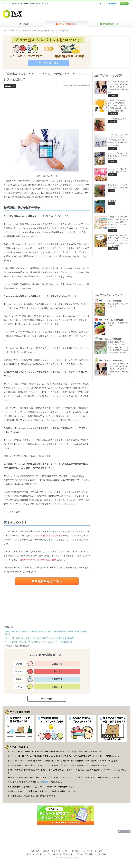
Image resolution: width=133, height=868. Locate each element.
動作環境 (45, 782)
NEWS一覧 (14, 31)
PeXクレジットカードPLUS (71, 854)
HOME (24, 24)
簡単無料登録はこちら (47, 581)
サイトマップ (87, 851)
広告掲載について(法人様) (95, 854)
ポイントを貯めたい (67, 24)
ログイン (124, 4)
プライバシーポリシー (61, 851)
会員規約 (46, 851)
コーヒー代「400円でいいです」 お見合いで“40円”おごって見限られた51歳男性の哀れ (40, 638)
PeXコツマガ (33, 854)
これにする (57, 664)
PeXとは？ (35, 851)
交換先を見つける (109, 24)
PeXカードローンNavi (49, 854)
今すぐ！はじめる (49, 63)
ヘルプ (102, 4)
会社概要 (98, 851)
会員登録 (112, 4)
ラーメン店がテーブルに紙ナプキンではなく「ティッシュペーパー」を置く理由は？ (39, 642)
